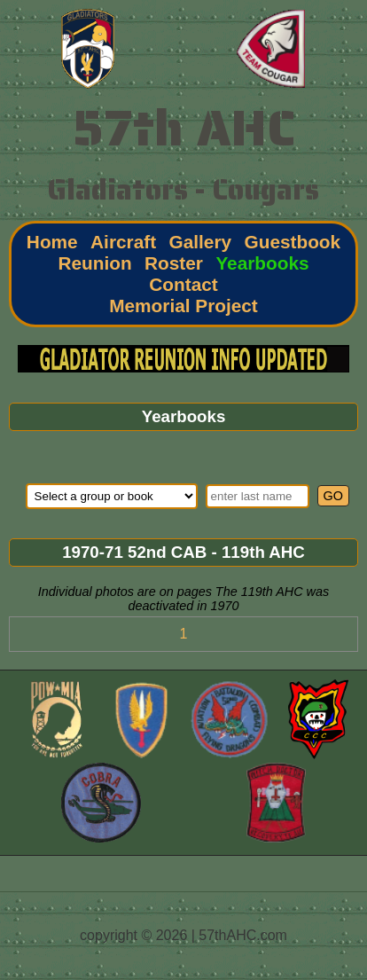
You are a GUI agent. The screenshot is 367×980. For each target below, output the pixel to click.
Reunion (94, 263)
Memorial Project (183, 306)
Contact (183, 284)
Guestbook (293, 242)
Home (52, 242)
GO (333, 496)
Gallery (201, 242)
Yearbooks (262, 263)
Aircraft (123, 242)
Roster (174, 263)
